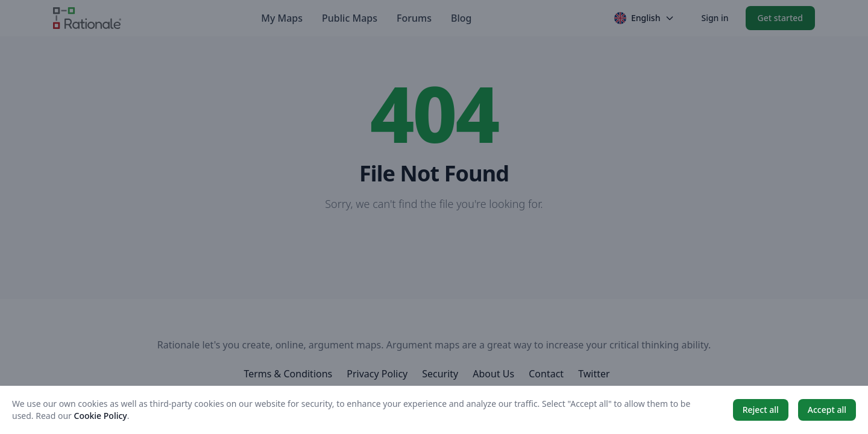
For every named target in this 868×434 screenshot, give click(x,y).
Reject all (761, 410)
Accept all (827, 410)
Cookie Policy (101, 416)
